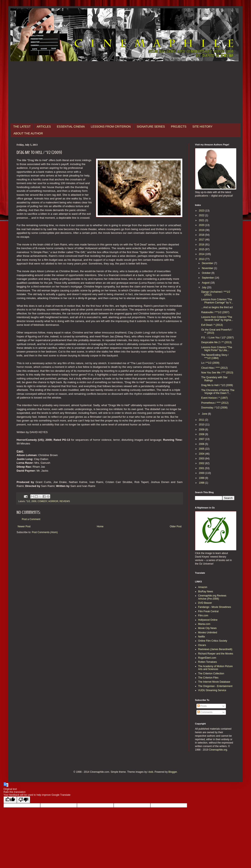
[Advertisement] (125, 92)
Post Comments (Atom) (45, 532)
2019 (202, 230)
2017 (202, 240)
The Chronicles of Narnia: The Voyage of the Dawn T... (218, 392)
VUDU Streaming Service (212, 690)
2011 (202, 420)
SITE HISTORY (203, 127)
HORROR (53, 501)
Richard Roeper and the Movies (216, 654)
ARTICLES (44, 127)
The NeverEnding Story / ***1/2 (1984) (215, 356)
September (208, 278)
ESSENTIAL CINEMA (71, 127)
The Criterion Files (208, 678)
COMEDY (42, 501)
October (207, 273)
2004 (202, 454)
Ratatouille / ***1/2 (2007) (215, 312)
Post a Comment (31, 519)
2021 (202, 220)
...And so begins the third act (217, 307)
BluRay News (206, 592)
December (208, 263)
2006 (202, 444)
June (205, 414)
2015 (202, 249)
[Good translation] (10, 800)
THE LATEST (22, 127)
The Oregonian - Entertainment (215, 686)
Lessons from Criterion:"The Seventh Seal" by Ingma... (217, 319)
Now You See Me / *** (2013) (217, 373)
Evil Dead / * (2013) (212, 325)
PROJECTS (179, 127)
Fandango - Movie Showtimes (215, 607)
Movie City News (207, 628)
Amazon (203, 587)
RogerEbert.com (207, 658)
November (208, 268)
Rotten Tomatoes (208, 662)
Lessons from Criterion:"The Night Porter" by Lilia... (217, 349)
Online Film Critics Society (213, 641)
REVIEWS (65, 501)
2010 (202, 425)
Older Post (176, 526)
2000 (202, 473)
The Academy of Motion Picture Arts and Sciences (215, 668)
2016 (202, 245)
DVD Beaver (205, 603)
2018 (202, 235)
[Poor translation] (23, 800)
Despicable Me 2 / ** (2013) (216, 342)
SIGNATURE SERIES (151, 127)
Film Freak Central (208, 611)
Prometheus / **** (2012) (215, 403)
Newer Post (24, 526)
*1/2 (28, 501)
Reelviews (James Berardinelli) (215, 649)
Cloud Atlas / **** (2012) (214, 368)
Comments (205, 712)
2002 (202, 463)
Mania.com (204, 624)
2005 (202, 449)
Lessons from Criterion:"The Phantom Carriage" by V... (217, 301)
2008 (202, 434)
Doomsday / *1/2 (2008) (214, 408)
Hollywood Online (208, 620)
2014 (202, 254)
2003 (202, 459)
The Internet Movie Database (214, 682)
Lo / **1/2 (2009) (210, 363)
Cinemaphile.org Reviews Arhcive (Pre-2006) (212, 597)
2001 (202, 468)
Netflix (202, 637)
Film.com (203, 616)
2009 (34, 501)
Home (100, 526)
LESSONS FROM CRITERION (111, 127)
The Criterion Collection (211, 674)
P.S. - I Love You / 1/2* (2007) (217, 338)
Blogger (173, 772)
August (206, 283)
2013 (202, 259)
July (204, 287)
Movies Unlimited (208, 633)
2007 (202, 439)
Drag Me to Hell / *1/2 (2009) (217, 385)
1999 (202, 478)
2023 (202, 211)
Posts (202, 706)
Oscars (202, 645)
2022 (202, 215)
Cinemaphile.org (218, 750)
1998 (202, 483)
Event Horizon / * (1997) (214, 398)
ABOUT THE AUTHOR (28, 133)
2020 (202, 225)
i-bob (150, 772)
